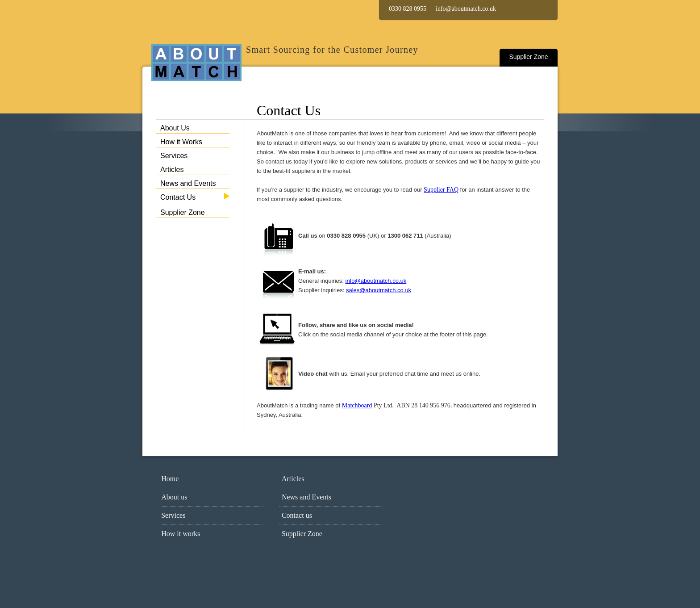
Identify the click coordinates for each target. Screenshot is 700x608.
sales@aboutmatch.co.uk (379, 290)
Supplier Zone (528, 57)
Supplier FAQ (441, 190)
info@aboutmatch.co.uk (466, 9)
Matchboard (357, 405)
